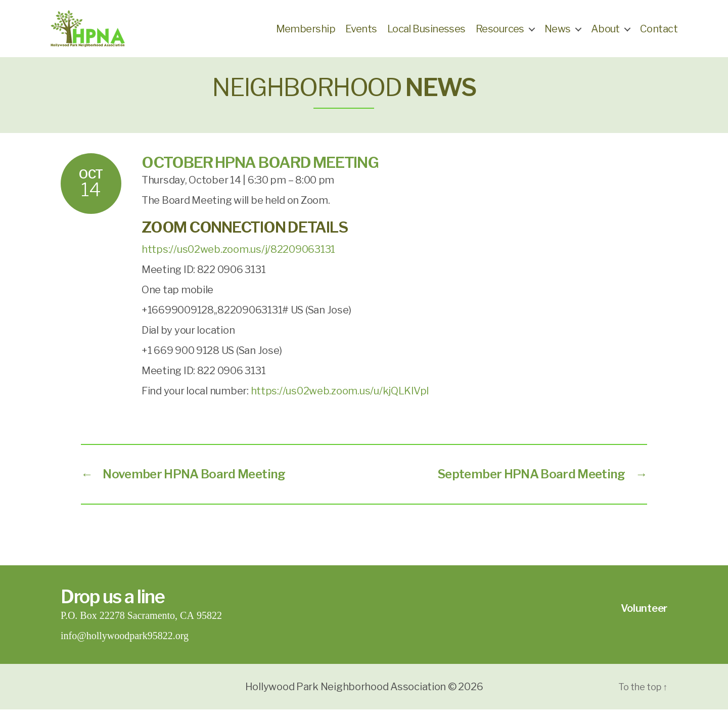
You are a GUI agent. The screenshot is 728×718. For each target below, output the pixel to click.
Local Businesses (426, 33)
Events (361, 33)
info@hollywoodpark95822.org (125, 644)
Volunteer (644, 617)
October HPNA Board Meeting (260, 171)
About (605, 33)
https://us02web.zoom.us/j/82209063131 (238, 258)
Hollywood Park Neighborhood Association (346, 695)
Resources (500, 33)
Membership (306, 33)
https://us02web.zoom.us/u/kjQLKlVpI (340, 399)
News (558, 33)
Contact (659, 33)
